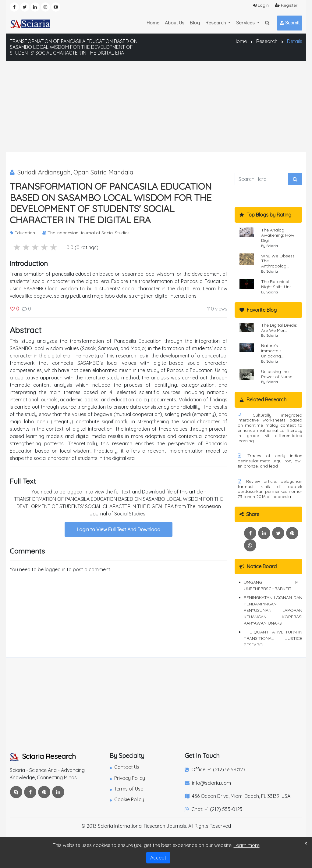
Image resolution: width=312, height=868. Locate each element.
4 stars (27, 247)
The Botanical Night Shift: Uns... (278, 284)
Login (261, 5)
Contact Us (125, 767)
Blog (195, 23)
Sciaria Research (43, 756)
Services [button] (246, 23)
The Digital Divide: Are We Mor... (279, 328)
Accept (158, 858)
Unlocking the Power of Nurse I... (279, 374)
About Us (175, 23)
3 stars (36, 247)
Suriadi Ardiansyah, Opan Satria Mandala (72, 172)
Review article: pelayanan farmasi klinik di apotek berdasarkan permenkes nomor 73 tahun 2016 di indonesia (270, 489)
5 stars (17, 247)
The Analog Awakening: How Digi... (278, 235)
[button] (267, 23)
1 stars (54, 247)
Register (286, 5)
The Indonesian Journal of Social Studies (86, 233)
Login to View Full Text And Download (119, 529)
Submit (290, 23)
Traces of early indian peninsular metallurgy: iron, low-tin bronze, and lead (270, 461)
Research (267, 41)
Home (153, 23)
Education (22, 233)
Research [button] (216, 23)
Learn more (247, 845)
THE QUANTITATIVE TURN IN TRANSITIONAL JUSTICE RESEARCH (273, 638)
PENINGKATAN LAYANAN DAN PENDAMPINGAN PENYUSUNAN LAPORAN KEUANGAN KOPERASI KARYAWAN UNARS (273, 610)
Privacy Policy (127, 778)
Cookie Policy (127, 799)
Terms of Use (126, 789)
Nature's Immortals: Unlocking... (272, 351)
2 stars (45, 247)
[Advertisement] (156, 106)
